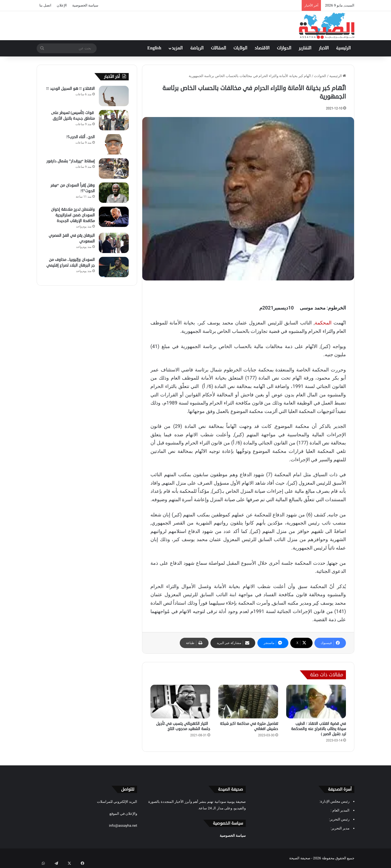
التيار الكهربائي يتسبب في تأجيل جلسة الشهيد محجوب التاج (183, 726)
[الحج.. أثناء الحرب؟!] (114, 144)
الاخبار (324, 48)
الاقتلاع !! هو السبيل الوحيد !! (70, 89)
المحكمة (323, 323)
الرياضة (197, 48)
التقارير (305, 48)
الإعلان (62, 5)
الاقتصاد (262, 48)
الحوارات (284, 48)
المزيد (177, 48)
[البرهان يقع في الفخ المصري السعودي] (114, 243)
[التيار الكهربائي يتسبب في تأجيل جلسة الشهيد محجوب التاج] (180, 702)
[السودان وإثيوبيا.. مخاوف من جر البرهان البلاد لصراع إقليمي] (114, 267)
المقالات (218, 48)
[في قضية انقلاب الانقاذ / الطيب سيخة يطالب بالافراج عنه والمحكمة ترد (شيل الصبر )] (316, 702)
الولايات (240, 48)
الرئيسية (343, 48)
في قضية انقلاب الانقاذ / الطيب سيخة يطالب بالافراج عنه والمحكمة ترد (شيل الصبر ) (319, 729)
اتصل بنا (45, 5)
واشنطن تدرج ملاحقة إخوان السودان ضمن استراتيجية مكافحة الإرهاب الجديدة (73, 215)
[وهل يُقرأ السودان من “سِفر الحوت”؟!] (114, 193)
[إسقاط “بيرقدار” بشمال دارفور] (114, 168)
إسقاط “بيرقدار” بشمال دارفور (71, 161)
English (154, 48)
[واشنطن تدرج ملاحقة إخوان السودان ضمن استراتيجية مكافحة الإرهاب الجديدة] (114, 217)
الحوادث (320, 76)
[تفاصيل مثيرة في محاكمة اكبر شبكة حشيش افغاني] (248, 702)
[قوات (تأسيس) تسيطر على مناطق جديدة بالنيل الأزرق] (114, 120)
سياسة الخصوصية (85, 5)
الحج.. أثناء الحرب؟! (81, 137)
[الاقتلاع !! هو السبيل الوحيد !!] (114, 96)
